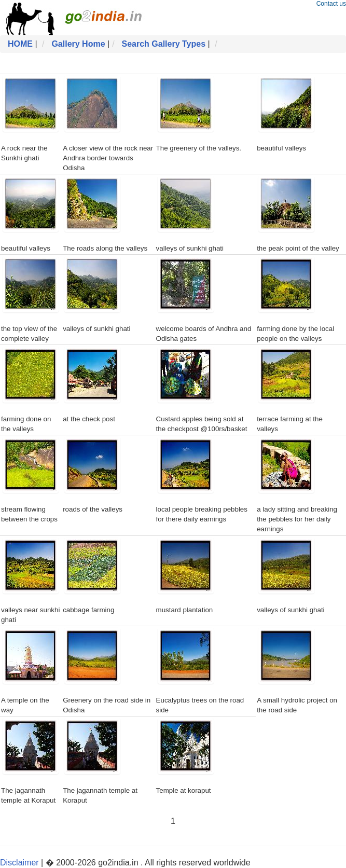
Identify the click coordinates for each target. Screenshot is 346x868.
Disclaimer (19, 863)
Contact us (331, 4)
